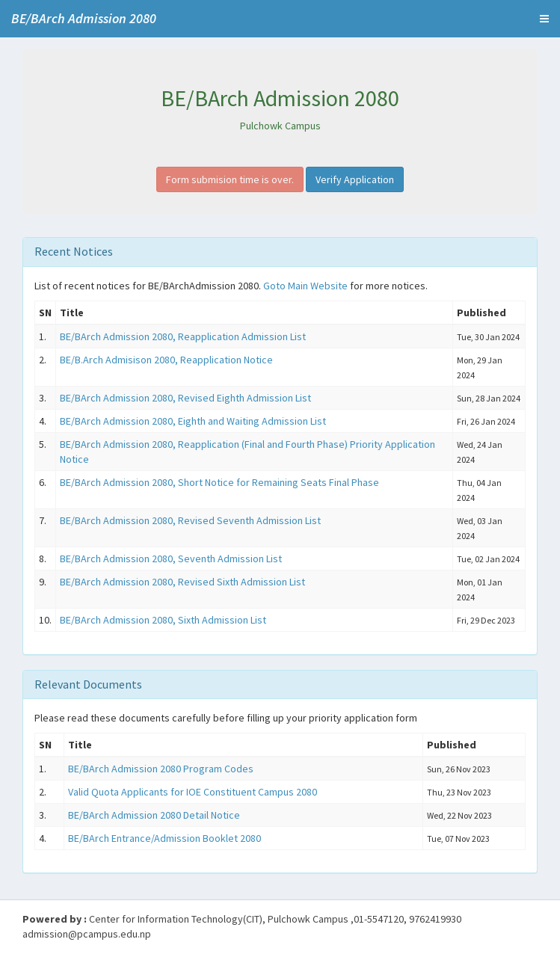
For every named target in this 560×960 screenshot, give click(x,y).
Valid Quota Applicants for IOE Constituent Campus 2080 (193, 792)
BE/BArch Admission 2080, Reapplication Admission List (183, 336)
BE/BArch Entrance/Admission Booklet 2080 (164, 838)
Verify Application (355, 179)
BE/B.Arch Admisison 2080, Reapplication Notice (166, 360)
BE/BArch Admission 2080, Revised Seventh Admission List (190, 520)
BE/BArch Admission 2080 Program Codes (161, 769)
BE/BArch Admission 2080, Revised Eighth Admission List (185, 398)
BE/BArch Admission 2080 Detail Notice (154, 815)
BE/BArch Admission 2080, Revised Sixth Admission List (182, 582)
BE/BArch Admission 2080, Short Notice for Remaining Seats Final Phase (219, 482)
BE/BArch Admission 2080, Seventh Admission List (171, 559)
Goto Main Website (305, 286)
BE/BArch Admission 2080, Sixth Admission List (163, 620)
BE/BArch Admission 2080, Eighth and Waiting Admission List (193, 421)
